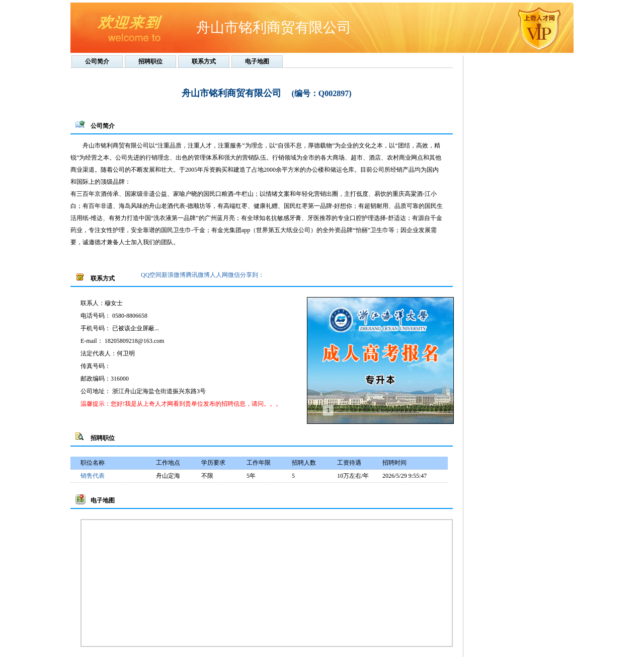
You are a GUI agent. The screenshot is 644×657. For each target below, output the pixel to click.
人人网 (219, 275)
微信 (234, 275)
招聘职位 (150, 61)
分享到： (252, 275)
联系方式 (204, 61)
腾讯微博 (198, 275)
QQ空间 (151, 275)
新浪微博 (174, 275)
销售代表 (93, 476)
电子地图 (257, 61)
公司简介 (97, 61)
